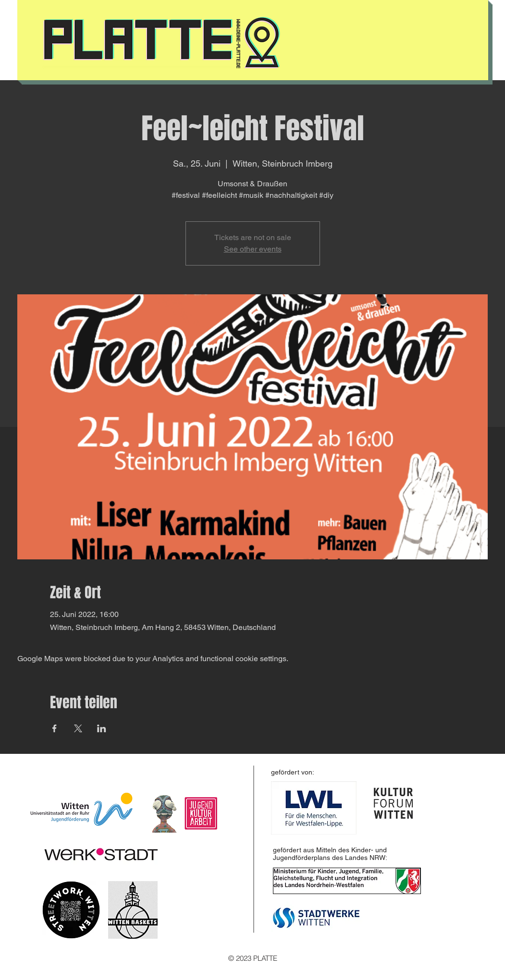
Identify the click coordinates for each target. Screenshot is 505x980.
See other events (253, 249)
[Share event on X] (78, 728)
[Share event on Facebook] (55, 728)
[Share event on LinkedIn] (102, 728)
